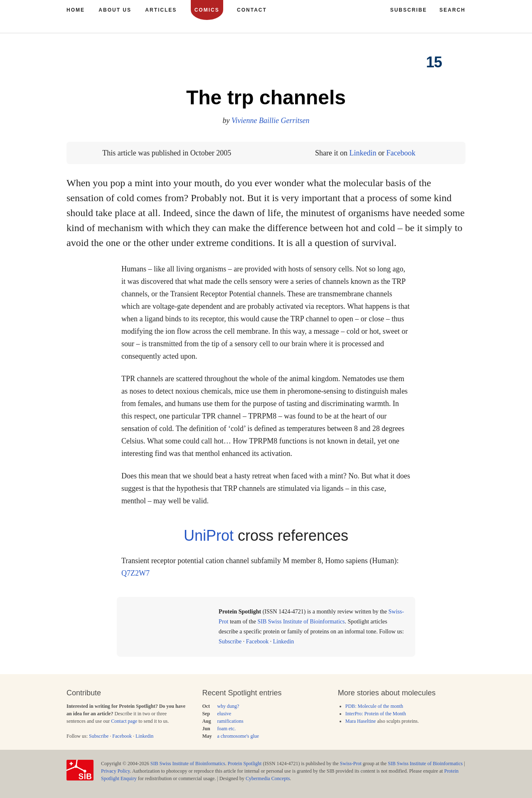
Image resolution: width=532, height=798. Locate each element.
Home (76, 10)
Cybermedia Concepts (268, 778)
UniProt (209, 536)
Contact (252, 10)
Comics (207, 10)
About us (115, 10)
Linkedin (363, 153)
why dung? (228, 706)
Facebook (401, 153)
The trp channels (266, 97)
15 (434, 62)
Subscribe (230, 642)
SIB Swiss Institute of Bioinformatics (301, 622)
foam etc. (226, 729)
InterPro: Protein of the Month (376, 714)
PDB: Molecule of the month (374, 706)
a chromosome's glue (238, 736)
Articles (161, 10)
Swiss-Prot (351, 764)
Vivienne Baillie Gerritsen (271, 121)
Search (452, 10)
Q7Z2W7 (135, 573)
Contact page (124, 721)
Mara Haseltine (361, 721)
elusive (224, 714)
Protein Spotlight (245, 764)
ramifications (230, 721)
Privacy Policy (116, 771)
